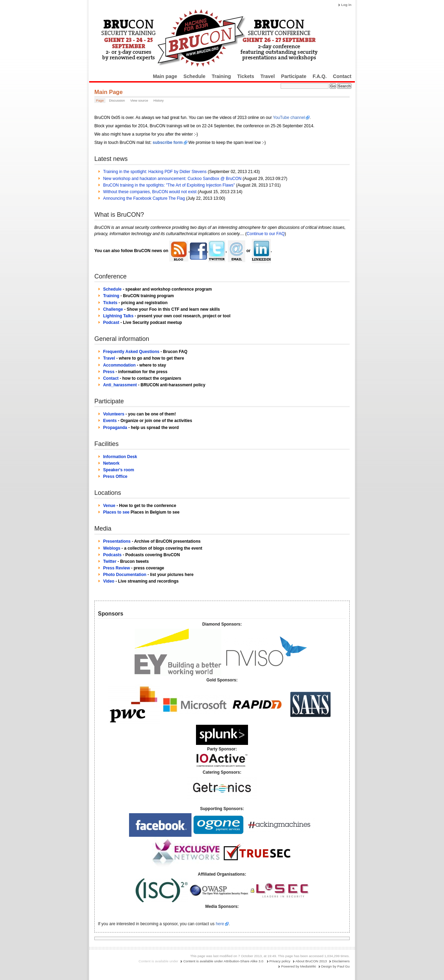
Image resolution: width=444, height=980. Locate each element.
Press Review (116, 568)
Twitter (110, 561)
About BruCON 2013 (311, 961)
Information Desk (120, 457)
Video (109, 581)
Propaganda (115, 428)
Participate (294, 76)
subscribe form (168, 143)
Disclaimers (341, 961)
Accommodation (119, 365)
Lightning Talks (118, 316)
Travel (268, 76)
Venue (109, 506)
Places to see (116, 512)
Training (221, 76)
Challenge (113, 309)
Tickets (246, 76)
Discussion (117, 100)
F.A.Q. (320, 76)
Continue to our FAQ (266, 234)
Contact (342, 76)
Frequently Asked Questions (131, 352)
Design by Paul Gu (335, 966)
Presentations (117, 541)
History (159, 100)
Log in (346, 5)
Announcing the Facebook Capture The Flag (144, 198)
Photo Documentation (125, 575)
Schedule (195, 76)
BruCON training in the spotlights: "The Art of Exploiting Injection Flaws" (169, 185)
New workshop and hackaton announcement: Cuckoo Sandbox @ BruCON (172, 179)
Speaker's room (119, 470)
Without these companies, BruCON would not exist (150, 192)
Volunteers (114, 414)
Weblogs (112, 548)
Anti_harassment (120, 385)
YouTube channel (289, 118)
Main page (165, 76)
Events (110, 421)
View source (139, 100)
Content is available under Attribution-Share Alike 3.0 (223, 961)
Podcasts (112, 555)
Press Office (115, 476)
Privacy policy (280, 961)
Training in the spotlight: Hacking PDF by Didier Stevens (155, 172)
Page (100, 100)
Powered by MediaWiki (298, 966)
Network (111, 463)
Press (109, 372)
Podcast (111, 323)
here (220, 924)
